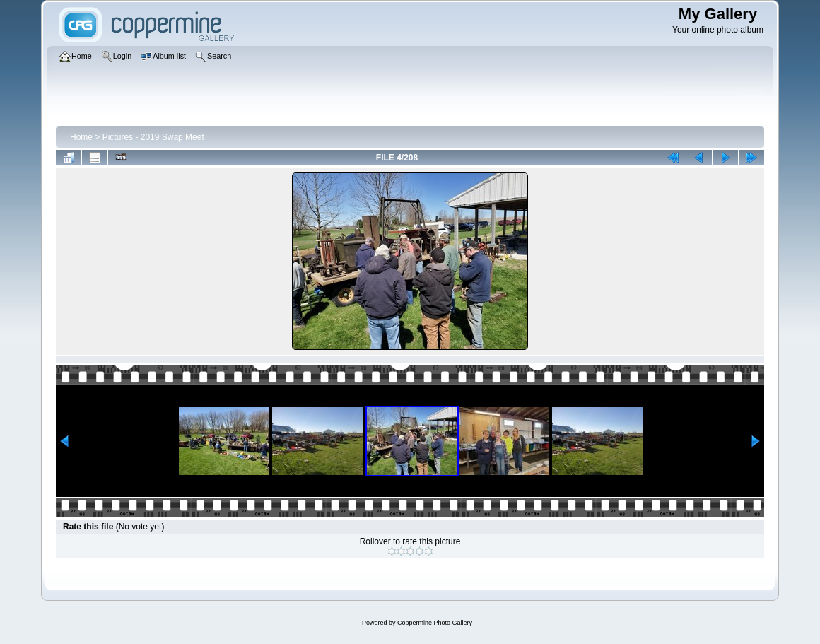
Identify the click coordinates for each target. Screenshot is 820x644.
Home (81, 137)
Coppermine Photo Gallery (435, 623)
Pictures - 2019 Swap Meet (153, 137)
